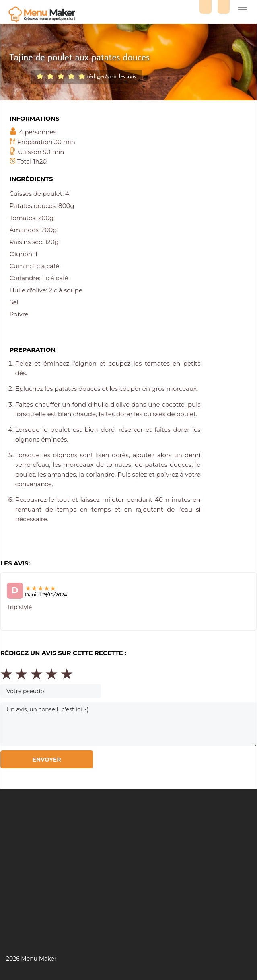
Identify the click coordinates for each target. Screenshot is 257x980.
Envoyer (46, 760)
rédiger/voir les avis (111, 76)
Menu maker (44, 15)
